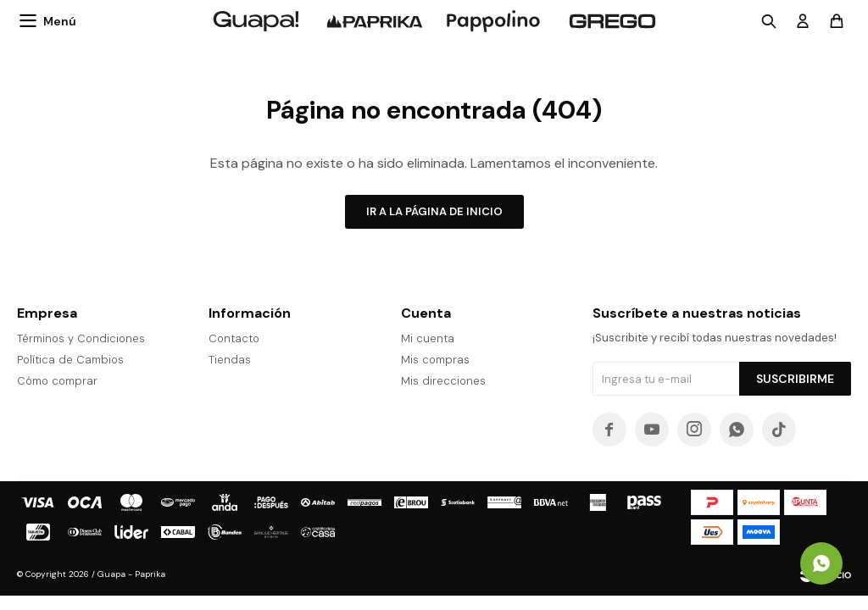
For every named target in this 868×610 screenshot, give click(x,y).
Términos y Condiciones (81, 338)
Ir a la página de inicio (434, 211)
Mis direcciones (443, 381)
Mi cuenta (428, 338)
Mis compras (435, 360)
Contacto (234, 338)
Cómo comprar (57, 381)
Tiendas (230, 360)
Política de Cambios (70, 360)
